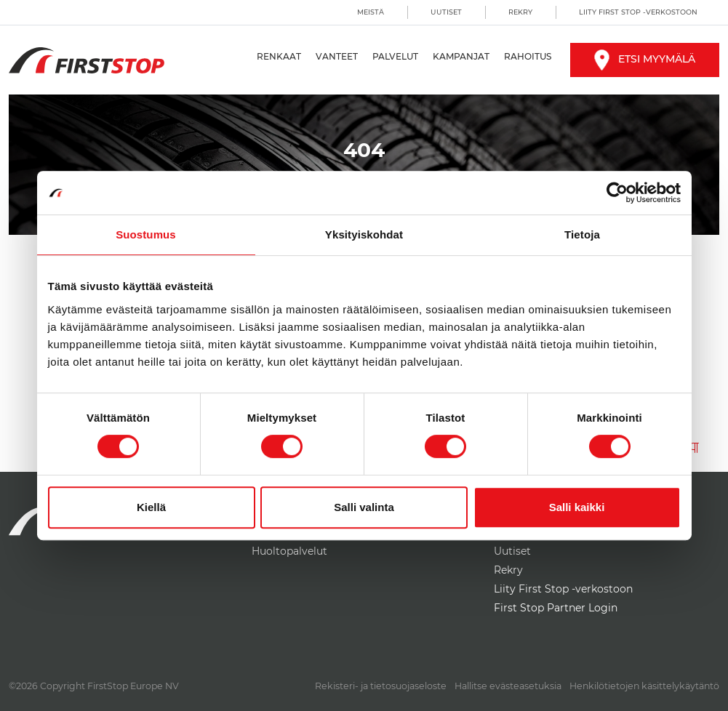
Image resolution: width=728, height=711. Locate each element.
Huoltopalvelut (289, 551)
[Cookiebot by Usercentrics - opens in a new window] (617, 193)
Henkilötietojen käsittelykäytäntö (644, 686)
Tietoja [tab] (582, 234)
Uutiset (446, 12)
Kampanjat (461, 56)
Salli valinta (364, 507)
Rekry (520, 12)
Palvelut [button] (395, 56)
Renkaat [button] (279, 56)
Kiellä (151, 507)
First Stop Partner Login (556, 608)
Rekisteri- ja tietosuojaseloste (381, 686)
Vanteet (337, 56)
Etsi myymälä (645, 59)
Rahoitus (528, 56)
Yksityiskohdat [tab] (364, 234)
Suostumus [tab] (146, 234)
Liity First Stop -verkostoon (638, 12)
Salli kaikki (577, 507)
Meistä (371, 12)
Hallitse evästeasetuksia (508, 686)
